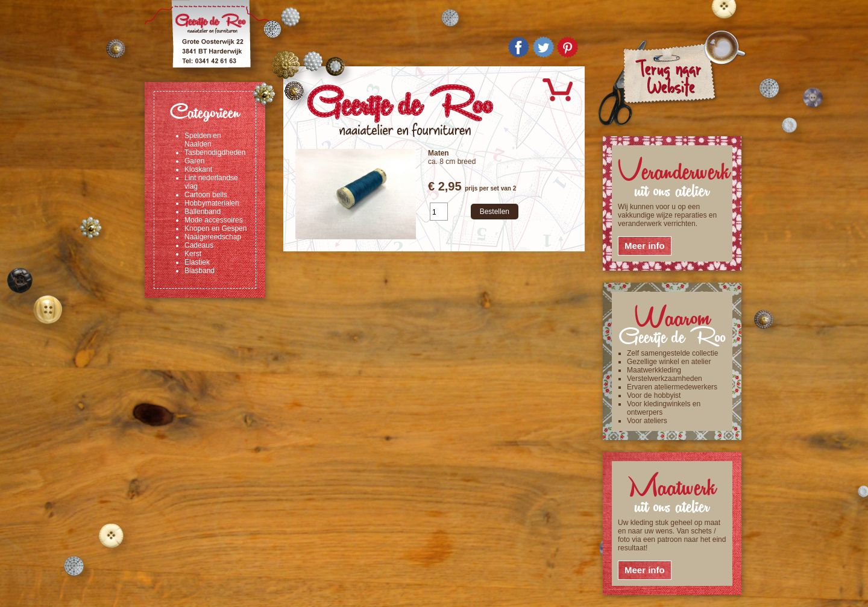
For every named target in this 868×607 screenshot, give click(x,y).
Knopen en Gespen (215, 228)
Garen (194, 161)
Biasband (200, 271)
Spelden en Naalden (203, 140)
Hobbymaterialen (212, 203)
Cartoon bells (206, 195)
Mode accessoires (214, 220)
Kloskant (198, 169)
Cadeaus (199, 245)
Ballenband (203, 212)
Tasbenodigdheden (215, 153)
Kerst (193, 254)
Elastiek (197, 262)
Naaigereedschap (213, 237)
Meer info (645, 246)
